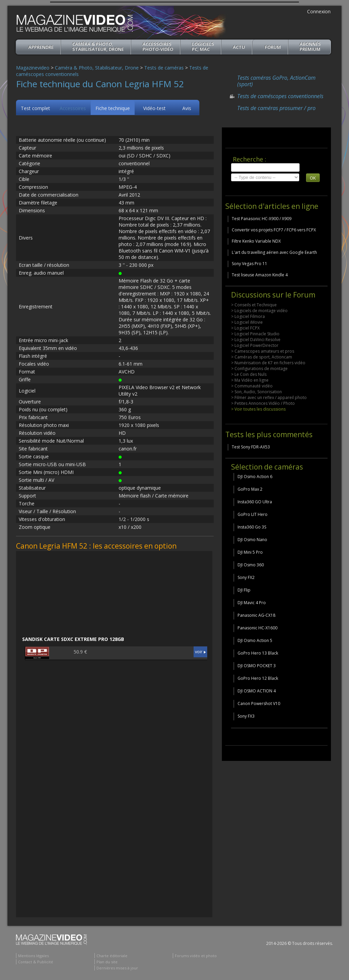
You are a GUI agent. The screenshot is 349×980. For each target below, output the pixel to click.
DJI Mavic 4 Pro (252, 603)
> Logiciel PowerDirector (255, 345)
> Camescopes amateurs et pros (263, 351)
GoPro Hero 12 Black (258, 678)
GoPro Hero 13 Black (258, 653)
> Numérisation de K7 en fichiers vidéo (268, 363)
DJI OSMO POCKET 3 (257, 666)
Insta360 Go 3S (252, 527)
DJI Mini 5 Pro (250, 552)
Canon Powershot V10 (259, 703)
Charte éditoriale (112, 956)
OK (313, 178)
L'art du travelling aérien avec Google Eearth (274, 252)
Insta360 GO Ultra (255, 502)
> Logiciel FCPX (245, 328)
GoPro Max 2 (250, 489)
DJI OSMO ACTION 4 (257, 691)
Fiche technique (113, 108)
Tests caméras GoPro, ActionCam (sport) (276, 81)
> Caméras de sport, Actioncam (262, 357)
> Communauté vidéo (252, 386)
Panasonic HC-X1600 (257, 628)
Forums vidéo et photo (196, 956)
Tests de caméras (164, 68)
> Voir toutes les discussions (258, 409)
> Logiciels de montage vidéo (259, 311)
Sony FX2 (246, 577)
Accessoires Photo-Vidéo (158, 47)
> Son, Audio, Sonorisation (256, 392)
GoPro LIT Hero (253, 514)
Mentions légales (33, 956)
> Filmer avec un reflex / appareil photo (269, 397)
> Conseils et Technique (254, 305)
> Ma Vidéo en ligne (250, 380)
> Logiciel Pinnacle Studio (255, 334)
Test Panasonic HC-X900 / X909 (262, 219)
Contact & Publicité (36, 962)
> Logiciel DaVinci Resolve (256, 340)
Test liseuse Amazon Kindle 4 (260, 275)
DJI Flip (244, 590)
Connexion (319, 11)
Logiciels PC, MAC (203, 47)
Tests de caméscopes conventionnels (280, 96)
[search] (265, 167)
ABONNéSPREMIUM (310, 47)
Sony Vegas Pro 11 (249, 264)
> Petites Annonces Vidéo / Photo (263, 403)
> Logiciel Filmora (248, 316)
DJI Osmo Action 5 (255, 640)
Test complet (35, 108)
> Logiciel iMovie (247, 322)
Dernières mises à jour (117, 968)
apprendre (41, 47)
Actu (239, 47)
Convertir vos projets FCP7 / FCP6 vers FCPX (274, 230)
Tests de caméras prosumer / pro (276, 108)
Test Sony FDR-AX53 (251, 447)
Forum (273, 47)
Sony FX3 (246, 716)
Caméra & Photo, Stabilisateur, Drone (98, 47)
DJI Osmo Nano (252, 540)
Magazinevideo (33, 68)
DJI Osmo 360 (251, 565)
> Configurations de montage (259, 369)
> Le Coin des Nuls (249, 374)
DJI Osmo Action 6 (255, 477)
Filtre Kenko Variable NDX (256, 241)
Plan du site (107, 962)
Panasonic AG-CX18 (256, 615)
